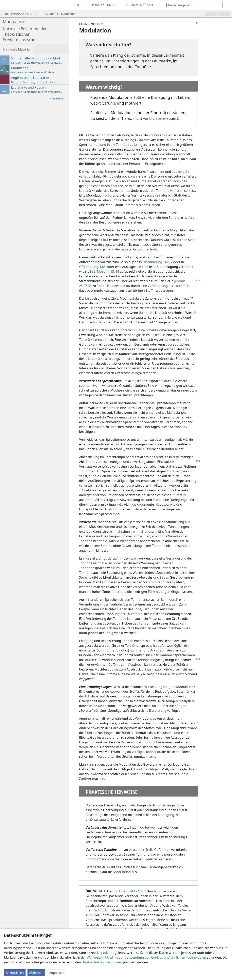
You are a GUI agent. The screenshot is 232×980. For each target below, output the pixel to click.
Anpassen (56, 973)
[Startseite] (6, 5)
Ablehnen (36, 973)
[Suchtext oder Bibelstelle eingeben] (192, 5)
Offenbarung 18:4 (92, 267)
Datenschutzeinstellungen (101, 962)
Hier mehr (58, 98)
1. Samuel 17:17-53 (132, 891)
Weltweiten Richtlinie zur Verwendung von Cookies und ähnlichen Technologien (146, 957)
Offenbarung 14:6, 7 (158, 262)
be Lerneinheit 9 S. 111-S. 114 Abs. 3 (29, 14)
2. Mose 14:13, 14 (106, 271)
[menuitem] (6, 5)
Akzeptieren (15, 973)
